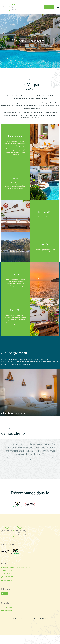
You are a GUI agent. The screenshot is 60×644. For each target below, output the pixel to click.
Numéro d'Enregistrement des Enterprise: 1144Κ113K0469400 (35, 619)
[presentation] (9, 393)
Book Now (49, 7)
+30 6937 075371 (7, 571)
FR (40, 7)
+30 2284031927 (8, 577)
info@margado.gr (8, 580)
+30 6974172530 (7, 574)
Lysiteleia (33, 622)
